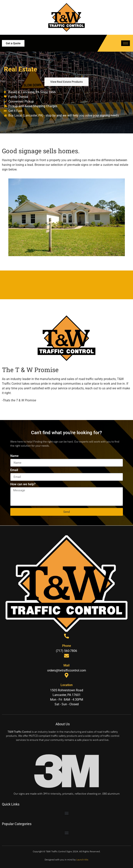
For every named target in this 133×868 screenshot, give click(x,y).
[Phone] (66, 636)
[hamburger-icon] (126, 43)
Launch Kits (82, 860)
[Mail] (66, 656)
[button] (66, 813)
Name (14, 456)
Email (14, 470)
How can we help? (23, 484)
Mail (66, 665)
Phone (67, 646)
